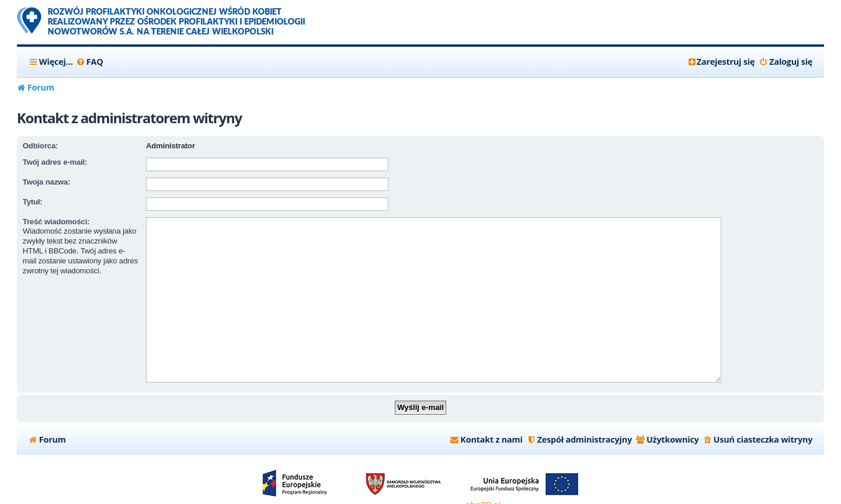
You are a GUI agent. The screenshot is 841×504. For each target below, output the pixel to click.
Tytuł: (33, 202)
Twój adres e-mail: (55, 162)
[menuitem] (90, 62)
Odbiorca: (40, 146)
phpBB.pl (483, 487)
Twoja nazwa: (47, 182)
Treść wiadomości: (56, 222)
